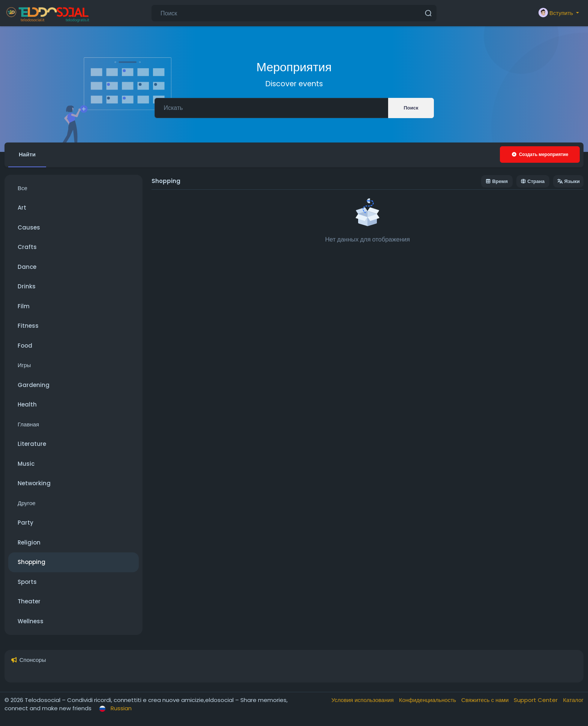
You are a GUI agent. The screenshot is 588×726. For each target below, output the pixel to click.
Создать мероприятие (540, 154)
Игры (24, 365)
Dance (27, 267)
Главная (28, 424)
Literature (32, 444)
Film (24, 306)
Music (26, 464)
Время (497, 181)
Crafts (27, 247)
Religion (29, 542)
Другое (27, 503)
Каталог (573, 700)
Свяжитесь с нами (486, 700)
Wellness (31, 621)
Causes (29, 227)
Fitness (28, 326)
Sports (27, 582)
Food (25, 346)
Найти (27, 154)
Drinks (27, 286)
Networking (34, 483)
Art (22, 208)
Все (22, 188)
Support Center (536, 700)
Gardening (34, 385)
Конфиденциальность (428, 700)
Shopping (31, 562)
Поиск (411, 108)
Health (27, 404)
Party (25, 523)
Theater (29, 601)
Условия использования (363, 700)
